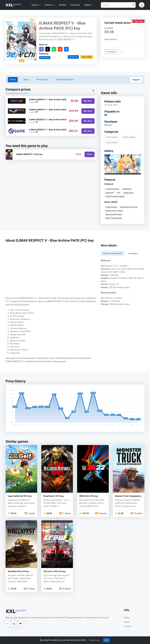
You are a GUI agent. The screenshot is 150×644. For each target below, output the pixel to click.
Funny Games (112, 143)
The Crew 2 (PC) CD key (55, 571)
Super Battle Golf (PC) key (20, 496)
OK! (107, 640)
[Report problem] (120, 52)
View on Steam (87, 57)
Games (36, 5)
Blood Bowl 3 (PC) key (54, 496)
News (127, 618)
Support (88, 5)
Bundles (63, 5)
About (26, 80)
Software (50, 5)
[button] (142, 5)
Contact (128, 626)
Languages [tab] (133, 253)
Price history (42, 80)
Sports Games (129, 137)
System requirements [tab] (113, 253)
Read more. (95, 640)
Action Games (112, 137)
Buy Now (88, 101)
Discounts (75, 5)
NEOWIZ (108, 125)
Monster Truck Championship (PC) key (128, 496)
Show (90, 154)
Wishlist (111, 52)
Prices (13, 80)
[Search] (118, 5)
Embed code (73, 57)
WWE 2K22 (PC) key (89, 496)
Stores (127, 622)
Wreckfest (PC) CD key (18, 571)
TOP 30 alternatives (65, 80)
